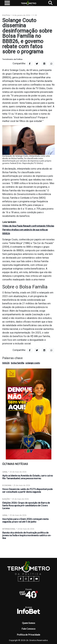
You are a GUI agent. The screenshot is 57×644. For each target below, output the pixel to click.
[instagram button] (26, 579)
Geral (5, 472)
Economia (7, 485)
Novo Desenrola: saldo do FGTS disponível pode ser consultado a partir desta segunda (27, 490)
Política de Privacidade (28, 635)
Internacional (9, 529)
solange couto (33, 363)
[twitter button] (31, 579)
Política (6, 15)
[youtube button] (37, 579)
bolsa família (17, 363)
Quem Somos (29, 623)
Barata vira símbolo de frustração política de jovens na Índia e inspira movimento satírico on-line (27, 535)
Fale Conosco (28, 629)
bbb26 (6, 363)
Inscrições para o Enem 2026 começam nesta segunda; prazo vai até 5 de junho (25, 520)
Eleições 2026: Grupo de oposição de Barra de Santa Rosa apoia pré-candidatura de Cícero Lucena (26, 505)
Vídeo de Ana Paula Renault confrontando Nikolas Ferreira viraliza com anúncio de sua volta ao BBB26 (28, 230)
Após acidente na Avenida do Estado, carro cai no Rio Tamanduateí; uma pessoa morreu (28, 477)
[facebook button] (21, 579)
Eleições (6, 499)
